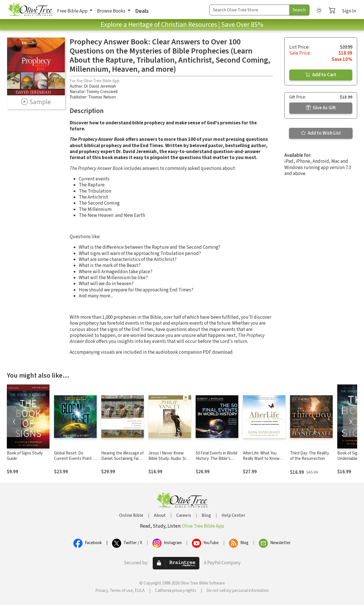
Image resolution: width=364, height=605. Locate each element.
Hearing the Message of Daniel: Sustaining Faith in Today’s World (122, 459)
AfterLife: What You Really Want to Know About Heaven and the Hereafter (263, 461)
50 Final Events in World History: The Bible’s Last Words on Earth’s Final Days (216, 461)
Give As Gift (321, 108)
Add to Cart (321, 75)
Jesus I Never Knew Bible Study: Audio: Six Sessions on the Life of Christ (169, 461)
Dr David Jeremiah (100, 86)
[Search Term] (249, 10)
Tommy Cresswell (102, 92)
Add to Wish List (321, 133)
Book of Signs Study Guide (25, 456)
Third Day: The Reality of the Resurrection (310, 456)
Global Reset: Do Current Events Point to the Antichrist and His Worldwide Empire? (75, 461)
